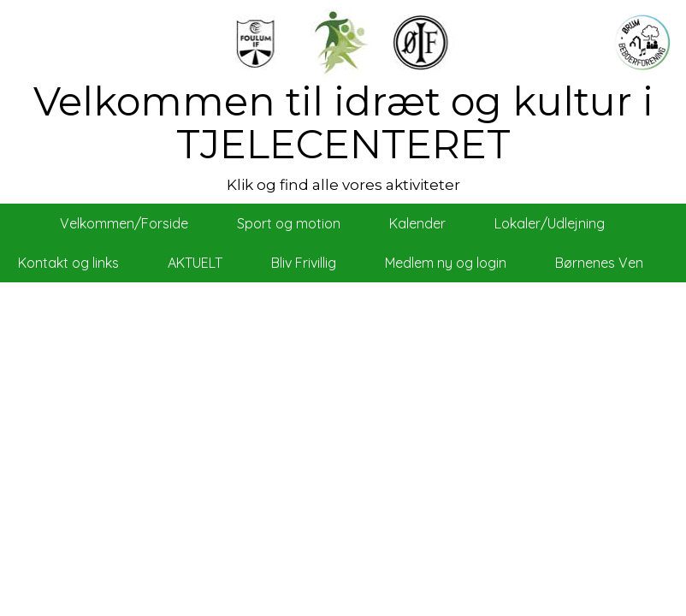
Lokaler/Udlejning (550, 223)
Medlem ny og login (446, 263)
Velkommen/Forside (124, 223)
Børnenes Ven (599, 263)
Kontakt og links (68, 263)
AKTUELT (195, 263)
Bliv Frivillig (304, 263)
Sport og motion (289, 223)
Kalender (417, 223)
